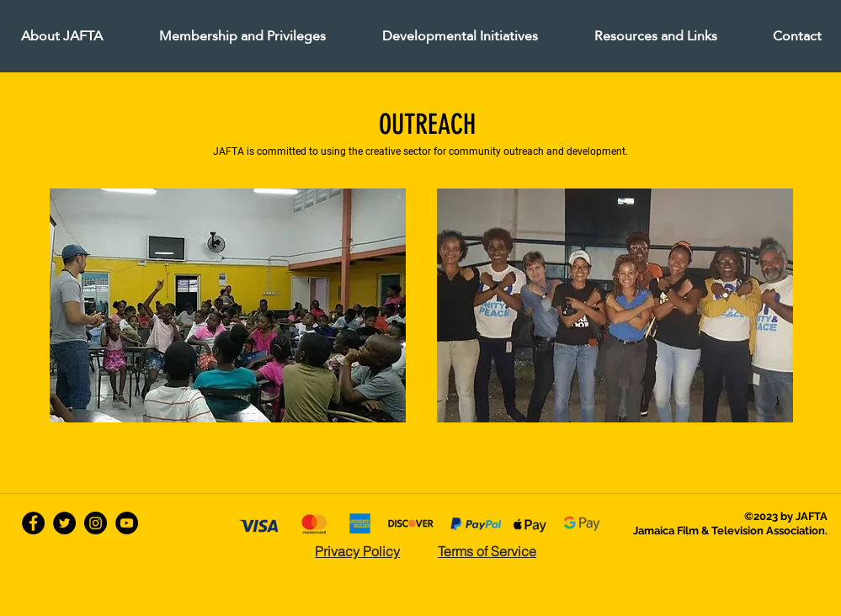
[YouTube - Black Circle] (127, 523)
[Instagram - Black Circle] (96, 523)
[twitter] (64, 523)
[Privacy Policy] (358, 551)
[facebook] (33, 523)
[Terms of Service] (487, 551)
